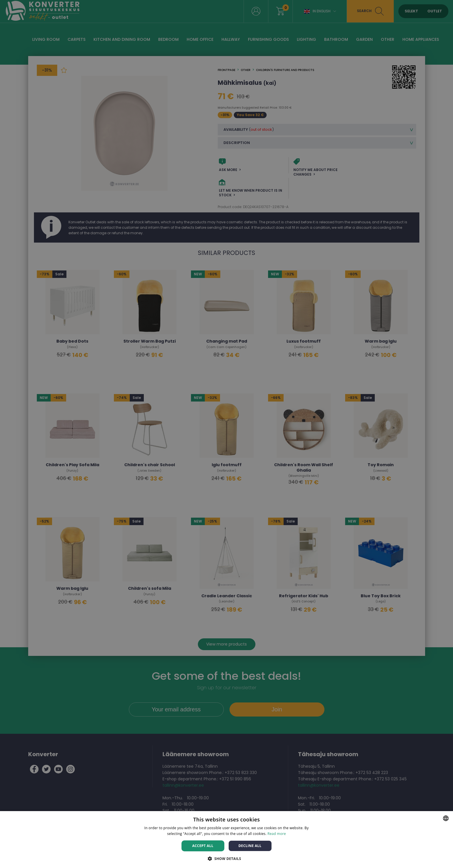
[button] (227, 858)
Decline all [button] (250, 846)
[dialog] (226, 434)
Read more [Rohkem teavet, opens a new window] (277, 834)
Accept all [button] (203, 846)
